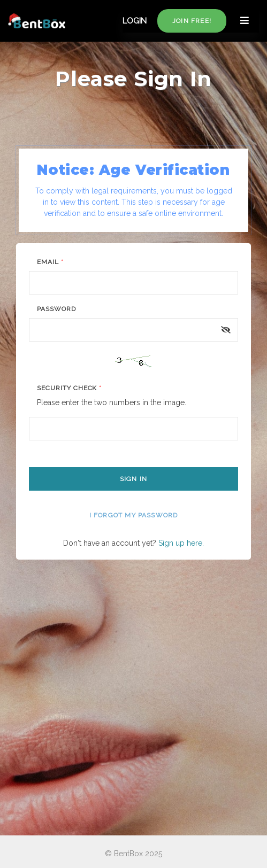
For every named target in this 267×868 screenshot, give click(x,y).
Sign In (133, 479)
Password (56, 309)
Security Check (69, 388)
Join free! (192, 21)
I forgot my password (134, 515)
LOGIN (135, 21)
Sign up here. (181, 543)
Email (50, 262)
